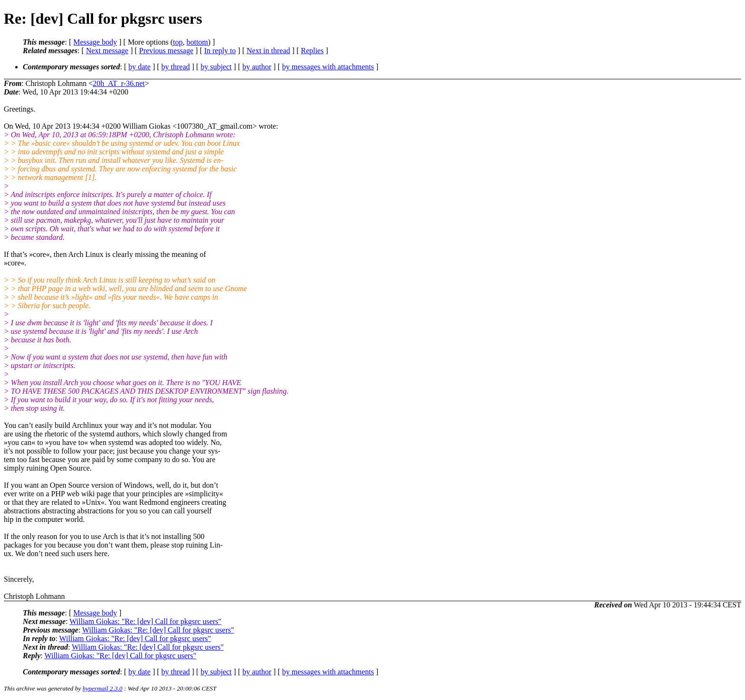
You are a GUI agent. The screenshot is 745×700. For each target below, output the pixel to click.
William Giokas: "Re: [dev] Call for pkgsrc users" (145, 621)
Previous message (166, 51)
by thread (176, 67)
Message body (95, 42)
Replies (312, 51)
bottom (197, 42)
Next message (107, 51)
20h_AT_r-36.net (119, 83)
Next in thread (268, 51)
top (178, 42)
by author (257, 67)
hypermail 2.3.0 (103, 688)
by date (139, 67)
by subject (216, 67)
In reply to (220, 51)
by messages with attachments (328, 67)
